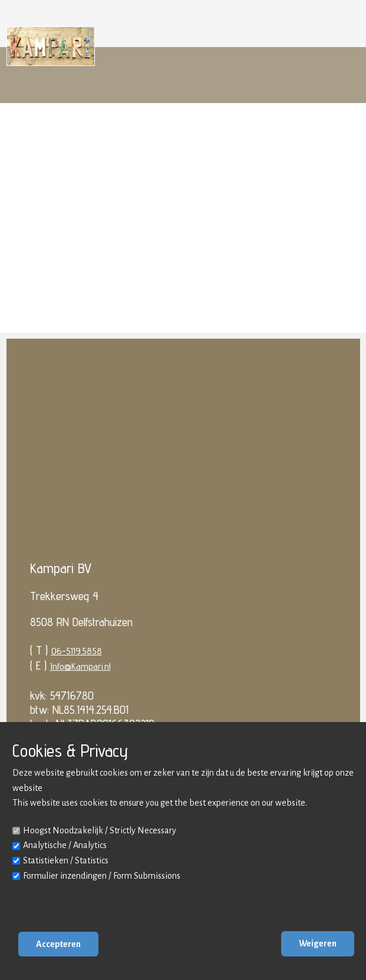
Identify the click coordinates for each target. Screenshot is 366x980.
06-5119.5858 (77, 651)
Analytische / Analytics (65, 845)
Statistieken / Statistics (66, 860)
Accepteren (58, 944)
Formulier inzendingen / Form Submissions (102, 876)
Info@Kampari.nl (80, 666)
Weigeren (318, 943)
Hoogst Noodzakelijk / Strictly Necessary (100, 830)
